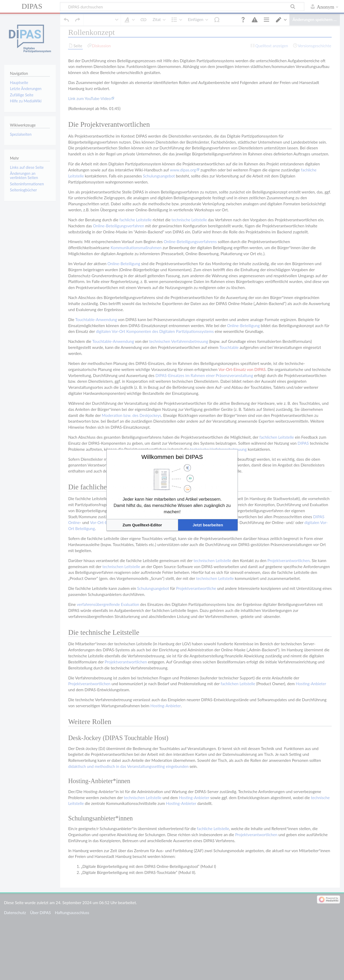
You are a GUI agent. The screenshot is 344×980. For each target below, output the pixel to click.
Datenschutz (15, 906)
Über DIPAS (40, 906)
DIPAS (32, 6)
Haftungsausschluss (72, 906)
